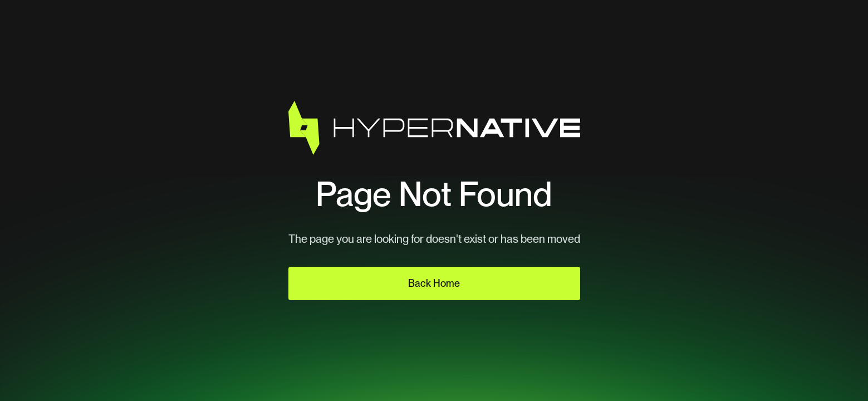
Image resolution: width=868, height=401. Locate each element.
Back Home (434, 283)
